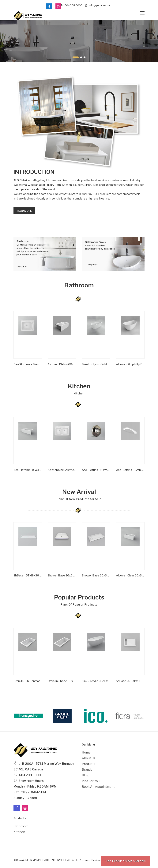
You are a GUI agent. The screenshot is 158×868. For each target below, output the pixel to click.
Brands (87, 770)
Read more (24, 211)
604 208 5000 (72, 5)
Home (86, 752)
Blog (85, 775)
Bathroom (21, 826)
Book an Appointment (98, 787)
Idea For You (91, 781)
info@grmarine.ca (97, 5)
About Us (88, 758)
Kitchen (19, 832)
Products (88, 764)
